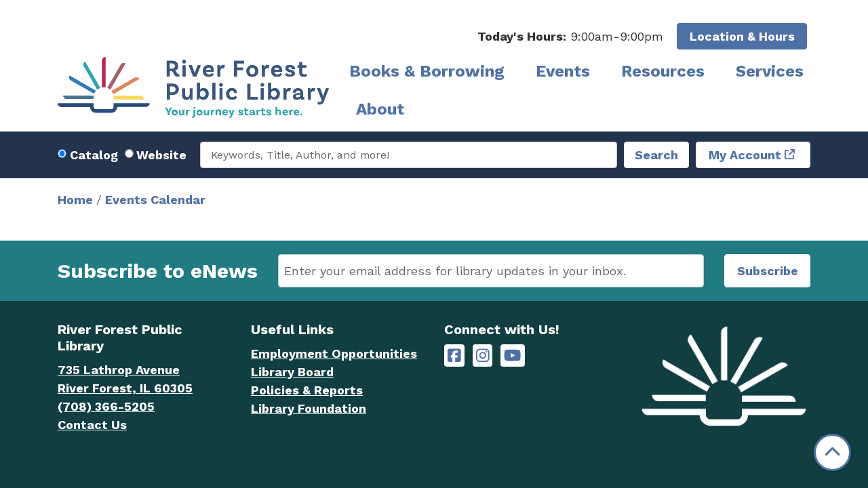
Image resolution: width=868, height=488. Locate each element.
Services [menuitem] (770, 71)
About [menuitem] (380, 109)
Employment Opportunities (334, 353)
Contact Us (92, 425)
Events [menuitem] (563, 71)
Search (656, 155)
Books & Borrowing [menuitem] (427, 71)
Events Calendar (155, 200)
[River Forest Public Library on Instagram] (483, 355)
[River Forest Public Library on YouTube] (512, 355)
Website (161, 155)
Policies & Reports (307, 390)
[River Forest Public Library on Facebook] (454, 355)
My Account (745, 155)
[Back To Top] (832, 452)
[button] (570, 36)
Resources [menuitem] (663, 71)
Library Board (292, 372)
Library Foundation (309, 408)
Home (75, 200)
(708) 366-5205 (106, 406)
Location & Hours (742, 36)
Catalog (94, 155)
